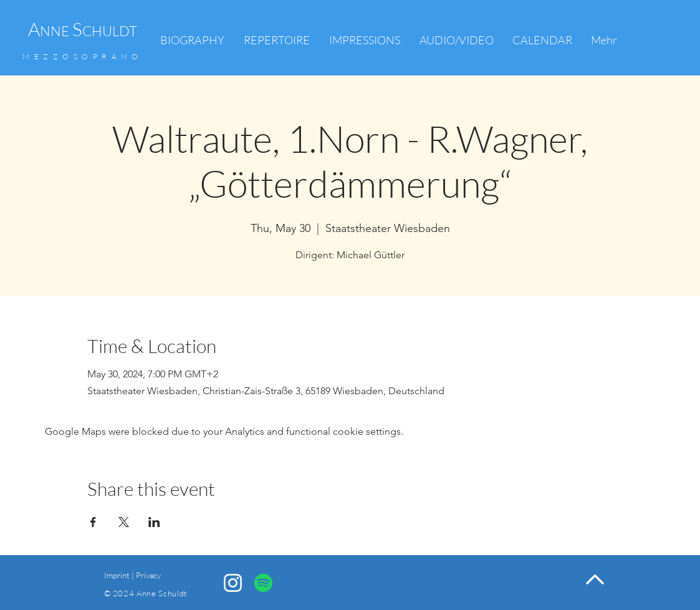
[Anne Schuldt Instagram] (233, 583)
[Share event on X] (124, 522)
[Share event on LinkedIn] (154, 522)
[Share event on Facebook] (93, 522)
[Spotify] (263, 583)
